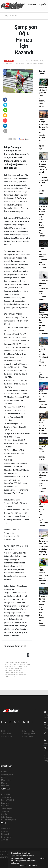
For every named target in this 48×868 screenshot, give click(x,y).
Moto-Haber (6, 780)
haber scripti (5, 862)
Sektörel (32, 5)
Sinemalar (5, 811)
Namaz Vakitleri (7, 800)
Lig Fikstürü (6, 806)
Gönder (29, 655)
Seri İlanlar (5, 814)
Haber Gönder (28, 737)
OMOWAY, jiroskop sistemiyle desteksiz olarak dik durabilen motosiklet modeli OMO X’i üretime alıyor (43, 177)
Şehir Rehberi (7, 817)
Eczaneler (5, 803)
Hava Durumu (7, 795)
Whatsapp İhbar (29, 734)
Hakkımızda (6, 731)
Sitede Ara (5, 829)
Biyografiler (6, 834)
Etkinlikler (5, 786)
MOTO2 (4, 777)
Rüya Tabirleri (7, 837)
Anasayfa (6, 16)
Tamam (33, 866)
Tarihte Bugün (7, 809)
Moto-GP (5, 783)
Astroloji (4, 840)
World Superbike (8, 775)
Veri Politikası (6, 737)
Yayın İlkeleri (6, 734)
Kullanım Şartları (29, 731)
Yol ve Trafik (6, 797)
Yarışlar (14, 16)
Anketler (5, 831)
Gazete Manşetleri (9, 820)
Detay (23, 866)
